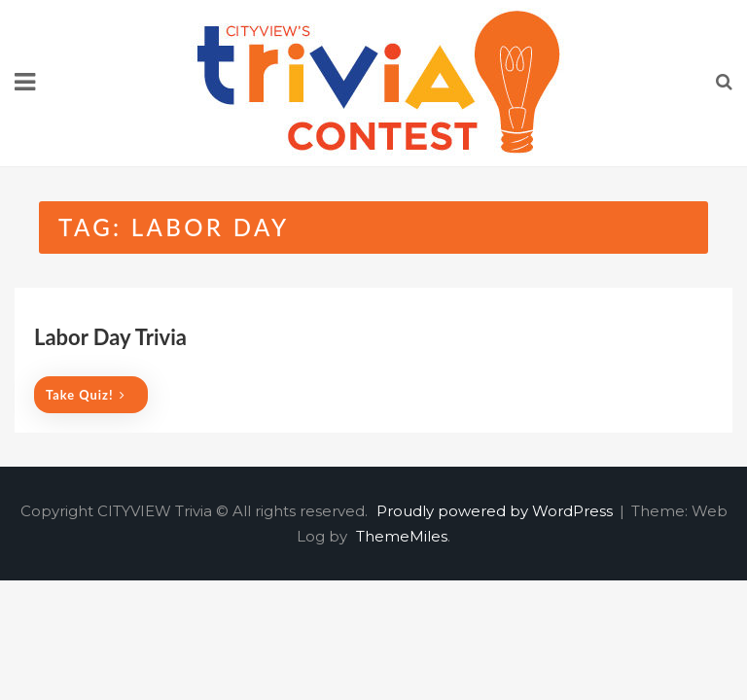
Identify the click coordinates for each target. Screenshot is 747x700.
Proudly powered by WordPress (497, 511)
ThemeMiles (402, 536)
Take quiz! (86, 395)
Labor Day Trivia (110, 337)
